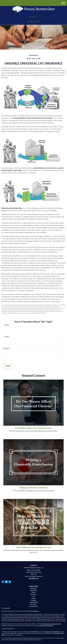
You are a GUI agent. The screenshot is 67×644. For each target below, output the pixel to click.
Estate (34, 592)
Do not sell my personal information (45, 626)
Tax (34, 596)
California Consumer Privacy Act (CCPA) (51, 624)
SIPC (50, 632)
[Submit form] (8, 366)
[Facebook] (36, 17)
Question (6, 348)
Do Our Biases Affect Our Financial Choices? (34, 428)
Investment (33, 591)
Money (33, 598)
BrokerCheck (36, 611)
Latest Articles (33, 602)
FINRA (46, 632)
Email (7, 337)
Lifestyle (33, 600)
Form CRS (7, 608)
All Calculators (33, 606)
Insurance (33, 594)
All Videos (33, 604)
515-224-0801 (33, 22)
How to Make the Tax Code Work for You (33, 547)
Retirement (33, 589)
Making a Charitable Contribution (33, 488)
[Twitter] (30, 17)
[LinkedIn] (33, 17)
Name (7, 325)
